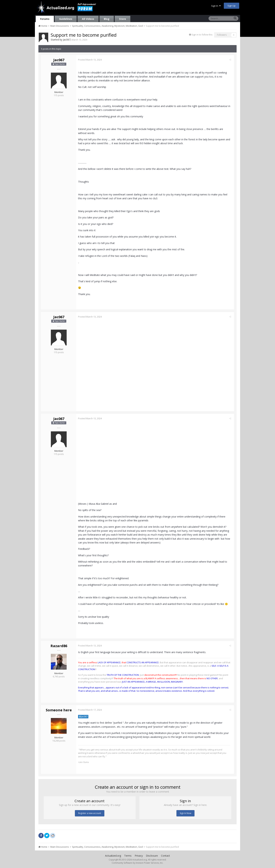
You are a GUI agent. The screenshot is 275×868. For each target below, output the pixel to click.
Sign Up (232, 6)
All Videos (88, 19)
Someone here (59, 710)
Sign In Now (185, 813)
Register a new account (90, 813)
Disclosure (152, 856)
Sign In (216, 6)
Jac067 (67, 40)
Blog (107, 19)
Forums (45, 19)
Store (123, 19)
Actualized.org (113, 856)
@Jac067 (84, 717)
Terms (128, 856)
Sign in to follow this (202, 35)
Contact (165, 856)
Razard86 (59, 646)
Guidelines (66, 19)
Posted (91, 60)
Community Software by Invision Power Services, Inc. (137, 863)
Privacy (139, 856)
